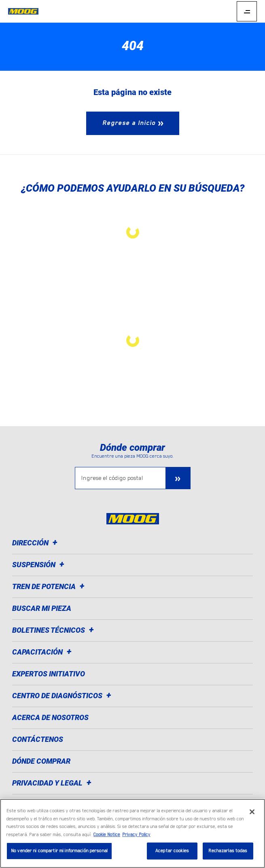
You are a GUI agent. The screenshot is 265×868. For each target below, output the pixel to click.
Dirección (36, 543)
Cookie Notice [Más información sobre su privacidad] (107, 835)
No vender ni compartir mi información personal (59, 851)
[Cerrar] (252, 812)
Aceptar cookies (172, 851)
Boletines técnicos (54, 630)
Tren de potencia (50, 586)
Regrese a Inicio (129, 123)
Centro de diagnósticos (63, 696)
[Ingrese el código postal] (120, 478)
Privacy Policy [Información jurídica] (136, 835)
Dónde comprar (41, 761)
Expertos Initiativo (49, 674)
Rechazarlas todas (228, 851)
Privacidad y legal (53, 783)
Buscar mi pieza (42, 608)
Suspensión (39, 565)
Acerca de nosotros (50, 717)
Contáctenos (38, 739)
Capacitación (43, 652)
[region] (132, 833)
